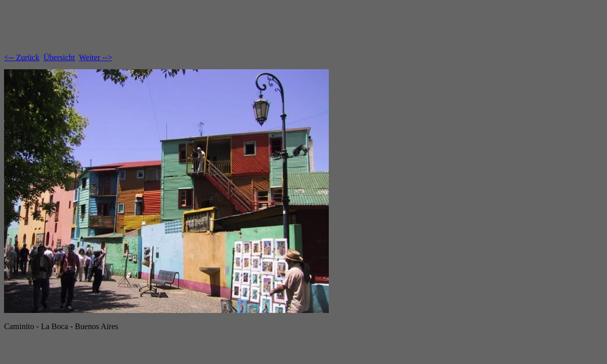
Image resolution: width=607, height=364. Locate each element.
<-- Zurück (22, 57)
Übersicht (59, 57)
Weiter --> (96, 57)
